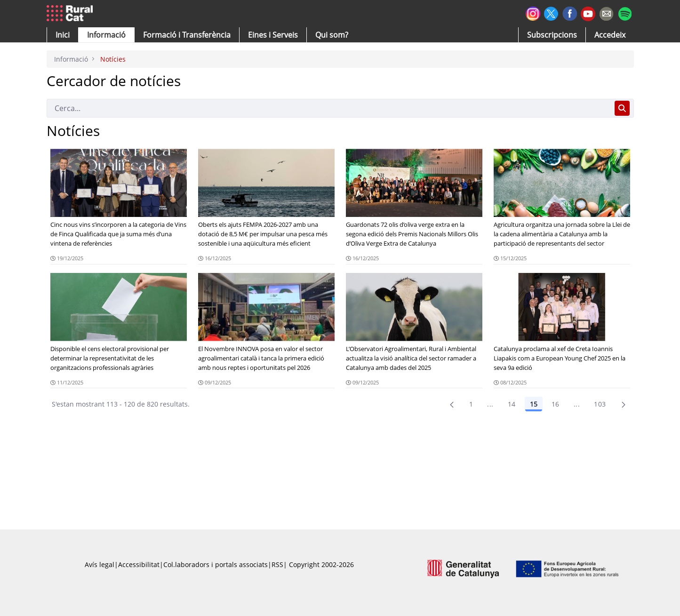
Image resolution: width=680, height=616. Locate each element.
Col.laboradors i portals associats (216, 564)
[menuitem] (187, 35)
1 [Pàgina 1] (471, 404)
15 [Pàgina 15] (534, 404)
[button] (63, 35)
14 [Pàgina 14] (512, 404)
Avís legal (100, 564)
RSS (277, 564)
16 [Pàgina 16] (556, 404)
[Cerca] (329, 108)
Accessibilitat (139, 564)
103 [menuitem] (600, 404)
